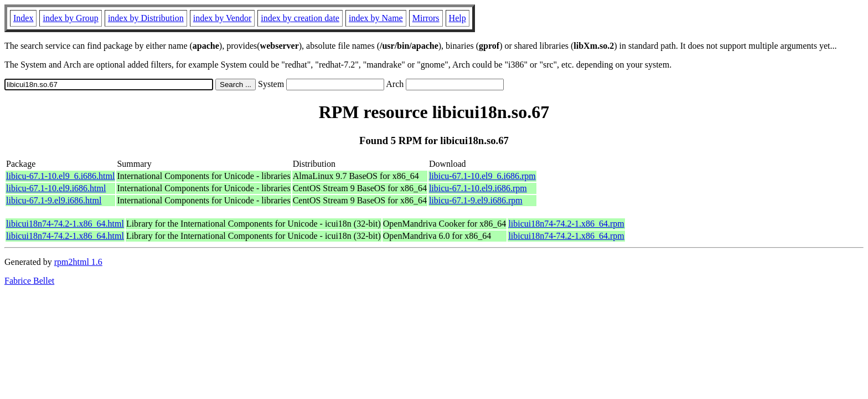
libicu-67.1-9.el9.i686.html (54, 200)
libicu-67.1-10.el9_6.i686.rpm (482, 176)
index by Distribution (146, 18)
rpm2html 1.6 (78, 262)
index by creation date (300, 18)
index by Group (70, 18)
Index (23, 18)
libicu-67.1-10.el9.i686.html (56, 188)
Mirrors (426, 18)
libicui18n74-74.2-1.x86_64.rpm (566, 224)
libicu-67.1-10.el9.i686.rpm (478, 188)
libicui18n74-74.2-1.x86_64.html (65, 224)
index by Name (376, 18)
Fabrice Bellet (29, 281)
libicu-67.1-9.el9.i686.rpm (476, 200)
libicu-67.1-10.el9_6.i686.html (60, 176)
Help (458, 18)
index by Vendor (222, 18)
